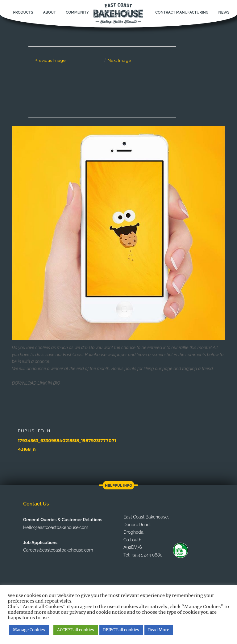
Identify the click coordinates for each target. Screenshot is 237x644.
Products (23, 12)
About (49, 12)
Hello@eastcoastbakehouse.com (56, 527)
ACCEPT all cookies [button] (76, 630)
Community (77, 12)
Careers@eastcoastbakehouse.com (58, 550)
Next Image (119, 60)
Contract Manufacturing (182, 12)
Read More (159, 630)
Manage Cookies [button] (29, 630)
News (224, 12)
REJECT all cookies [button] (121, 630)
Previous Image (50, 60)
